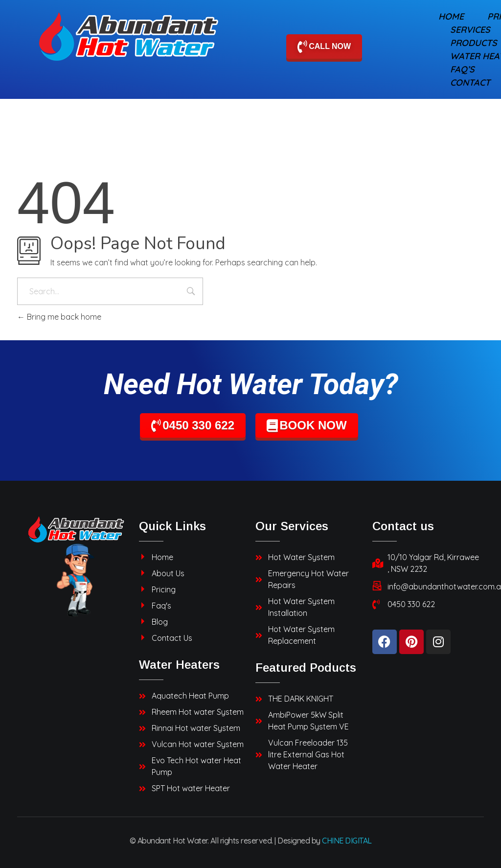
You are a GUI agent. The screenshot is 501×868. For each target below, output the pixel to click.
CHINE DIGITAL (347, 841)
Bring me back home (59, 317)
